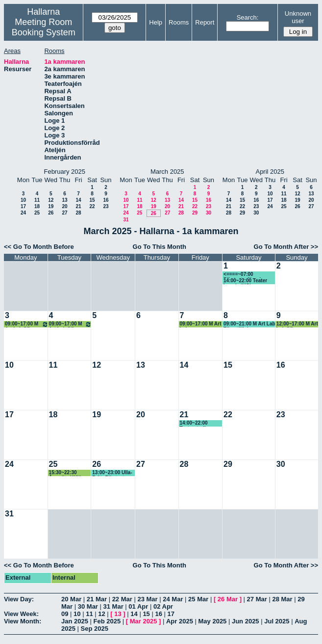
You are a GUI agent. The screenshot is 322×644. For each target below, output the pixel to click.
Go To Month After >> (286, 247)
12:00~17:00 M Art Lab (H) (297, 324)
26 (51, 213)
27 (64, 213)
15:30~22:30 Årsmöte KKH (65, 473)
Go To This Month (160, 247)
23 (106, 206)
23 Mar (147, 599)
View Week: (21, 614)
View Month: (23, 621)
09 (65, 614)
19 (51, 206)
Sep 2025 (95, 629)
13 (64, 200)
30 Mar (88, 606)
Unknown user (298, 17)
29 (195, 213)
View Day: (19, 599)
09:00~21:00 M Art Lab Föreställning (249, 324)
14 (78, 200)
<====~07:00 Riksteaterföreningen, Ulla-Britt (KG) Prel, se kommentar (249, 275)
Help (156, 22)
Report (205, 22)
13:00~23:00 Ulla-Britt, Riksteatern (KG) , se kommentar (112, 473)
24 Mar (173, 599)
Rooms (179, 22)
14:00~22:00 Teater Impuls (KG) (245, 281)
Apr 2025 (180, 621)
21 (78, 206)
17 (23, 206)
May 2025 (213, 621)
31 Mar (113, 606)
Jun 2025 (246, 621)
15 (92, 200)
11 (37, 200)
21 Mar (97, 599)
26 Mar (228, 599)
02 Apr (163, 606)
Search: (248, 17)
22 (92, 206)
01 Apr (138, 606)
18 (37, 206)
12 (51, 200)
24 (23, 213)
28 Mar (282, 599)
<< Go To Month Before (39, 247)
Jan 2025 (75, 621)
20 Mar (71, 599)
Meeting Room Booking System (44, 27)
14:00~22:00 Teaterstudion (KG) (196, 423)
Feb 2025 (107, 621)
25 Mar (198, 599)
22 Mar (122, 599)
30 (209, 213)
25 (37, 213)
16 (106, 200)
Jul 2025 (277, 621)
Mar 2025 (144, 621)
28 (78, 213)
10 (23, 200)
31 (126, 220)
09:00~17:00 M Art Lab (201, 324)
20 (64, 206)
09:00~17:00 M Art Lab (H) (27, 324)
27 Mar (257, 599)
